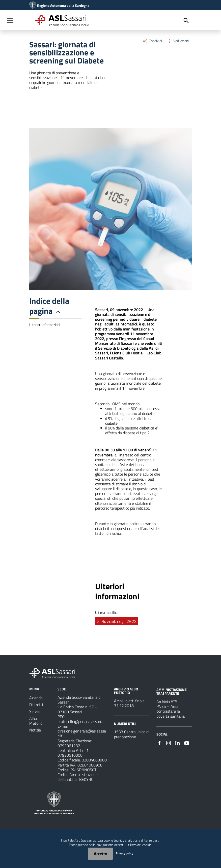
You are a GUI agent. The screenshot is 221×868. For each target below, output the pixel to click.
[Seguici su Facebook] (159, 743)
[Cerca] (186, 21)
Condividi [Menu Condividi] (152, 41)
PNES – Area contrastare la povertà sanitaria (171, 711)
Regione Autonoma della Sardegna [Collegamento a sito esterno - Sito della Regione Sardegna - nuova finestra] (63, 6)
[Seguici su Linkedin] (178, 743)
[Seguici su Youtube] (187, 743)
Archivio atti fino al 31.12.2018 (130, 703)
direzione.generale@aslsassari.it (82, 733)
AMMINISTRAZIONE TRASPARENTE (172, 691)
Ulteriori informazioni (45, 325)
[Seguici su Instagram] (169, 743)
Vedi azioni (178, 41)
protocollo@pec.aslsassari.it (81, 721)
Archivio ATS (167, 702)
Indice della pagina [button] (49, 306)
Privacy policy (125, 853)
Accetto (100, 854)
